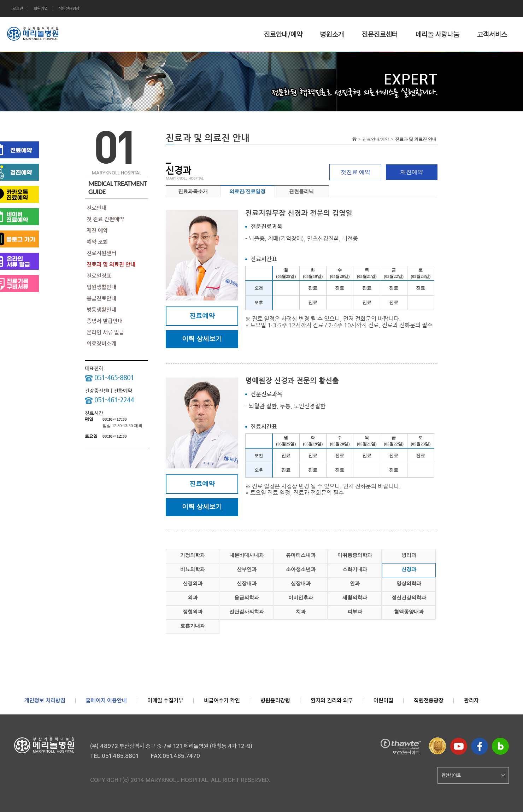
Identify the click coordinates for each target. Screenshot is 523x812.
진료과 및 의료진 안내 (111, 264)
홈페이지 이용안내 (106, 700)
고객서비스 (492, 34)
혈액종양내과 (409, 612)
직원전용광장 (69, 8)
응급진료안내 (101, 298)
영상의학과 (409, 583)
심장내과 (301, 583)
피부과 (355, 612)
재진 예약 (97, 230)
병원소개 (332, 34)
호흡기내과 (193, 626)
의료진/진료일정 (247, 191)
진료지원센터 (101, 253)
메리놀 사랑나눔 (437, 34)
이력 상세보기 (202, 339)
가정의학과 (193, 555)
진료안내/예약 (283, 34)
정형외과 (193, 612)
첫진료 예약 (355, 172)
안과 (355, 583)
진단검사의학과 (247, 612)
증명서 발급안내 (105, 321)
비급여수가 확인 (222, 700)
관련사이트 (473, 775)
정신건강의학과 (409, 598)
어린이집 (383, 700)
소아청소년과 (301, 569)
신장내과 (247, 583)
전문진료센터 (380, 34)
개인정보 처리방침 (45, 700)
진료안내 (96, 208)
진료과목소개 (193, 191)
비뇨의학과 (193, 569)
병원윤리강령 (275, 700)
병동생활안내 (101, 309)
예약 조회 (97, 242)
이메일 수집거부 (165, 700)
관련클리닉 (301, 191)
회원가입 (41, 8)
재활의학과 (355, 598)
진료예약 (202, 316)
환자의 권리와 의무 (332, 700)
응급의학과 (247, 598)
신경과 (409, 569)
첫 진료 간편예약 (105, 219)
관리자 (471, 700)
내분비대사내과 (247, 555)
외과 (193, 598)
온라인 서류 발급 (105, 332)
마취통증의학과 (355, 555)
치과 (301, 612)
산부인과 (247, 569)
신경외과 (193, 583)
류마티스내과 (301, 555)
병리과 (409, 555)
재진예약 (412, 172)
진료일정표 (99, 276)
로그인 (18, 8)
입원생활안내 (101, 287)
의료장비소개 (101, 343)
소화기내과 (355, 569)
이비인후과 (301, 598)
